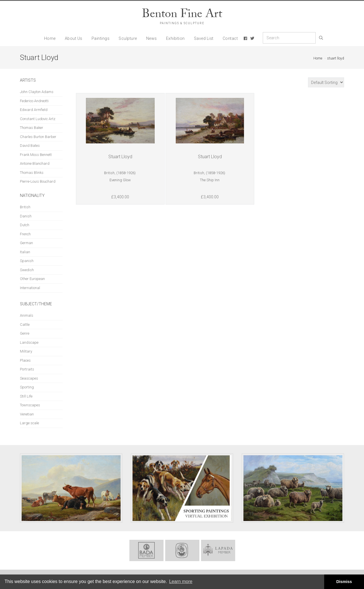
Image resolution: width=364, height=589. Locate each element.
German (26, 243)
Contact (230, 38)
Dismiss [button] (344, 582)
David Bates (30, 146)
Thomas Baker (32, 128)
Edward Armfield (34, 110)
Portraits (27, 369)
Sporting (27, 387)
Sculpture (128, 38)
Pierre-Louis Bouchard (38, 181)
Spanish (27, 261)
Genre (25, 333)
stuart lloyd (336, 58)
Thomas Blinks (32, 173)
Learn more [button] (181, 581)
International (30, 288)
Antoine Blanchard (35, 163)
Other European (32, 279)
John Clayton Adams (37, 92)
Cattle (25, 325)
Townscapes (30, 405)
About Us (74, 38)
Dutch (25, 225)
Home (50, 38)
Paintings (101, 38)
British (25, 207)
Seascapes (29, 378)
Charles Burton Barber (38, 137)
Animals (27, 315)
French (25, 234)
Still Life (26, 396)
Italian (25, 252)
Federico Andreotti (34, 101)
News (152, 38)
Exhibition (175, 38)
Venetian (27, 414)
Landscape (29, 342)
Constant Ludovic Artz (38, 119)
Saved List (204, 38)
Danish (26, 216)
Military (26, 351)
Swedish (27, 270)
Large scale (29, 423)
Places (25, 360)
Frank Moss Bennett (36, 155)
